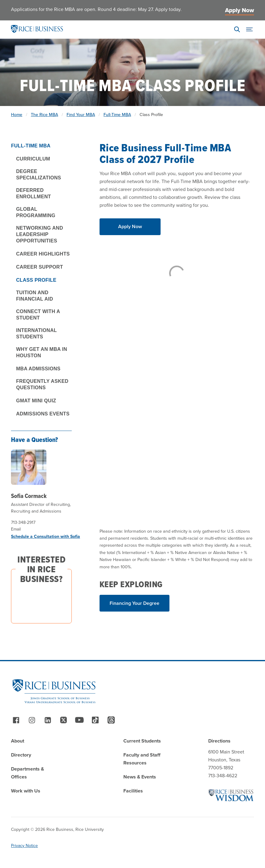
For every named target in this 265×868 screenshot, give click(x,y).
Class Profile (36, 280)
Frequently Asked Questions (42, 384)
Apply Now (240, 10)
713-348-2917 (23, 522)
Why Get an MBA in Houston (42, 352)
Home (17, 115)
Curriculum (33, 159)
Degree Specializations (39, 175)
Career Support (40, 267)
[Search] (237, 30)
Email (16, 529)
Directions (219, 741)
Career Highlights (43, 254)
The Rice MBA (44, 115)
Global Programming (36, 212)
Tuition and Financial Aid (35, 296)
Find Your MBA (81, 115)
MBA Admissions (38, 369)
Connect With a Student (38, 315)
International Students (36, 333)
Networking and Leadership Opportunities (40, 234)
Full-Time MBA (117, 115)
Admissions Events (43, 414)
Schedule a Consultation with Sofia (45, 536)
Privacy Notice (24, 846)
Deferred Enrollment (34, 193)
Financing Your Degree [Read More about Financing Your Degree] (134, 603)
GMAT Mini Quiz (36, 401)
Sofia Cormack (29, 496)
